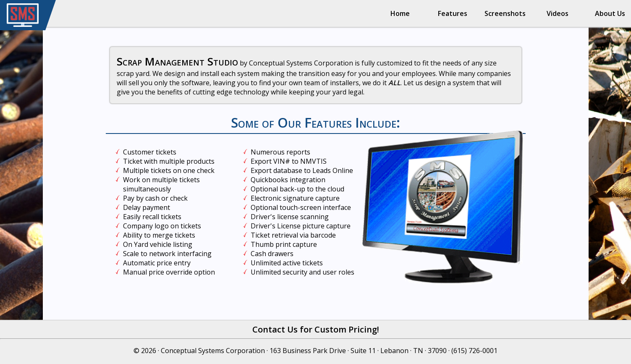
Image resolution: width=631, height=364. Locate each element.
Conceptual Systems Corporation (213, 351)
